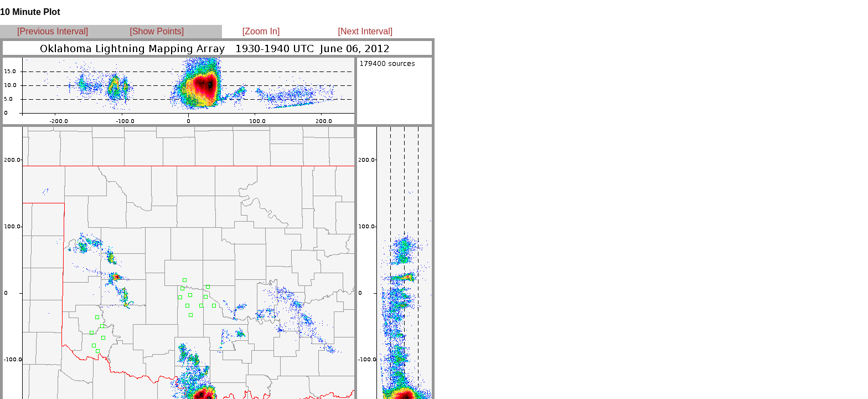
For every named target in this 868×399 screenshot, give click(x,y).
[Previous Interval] (53, 31)
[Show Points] (157, 31)
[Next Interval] (366, 31)
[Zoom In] (261, 31)
